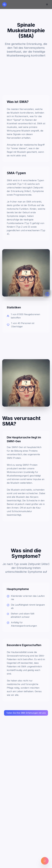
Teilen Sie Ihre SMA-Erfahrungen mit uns (26, 713)
